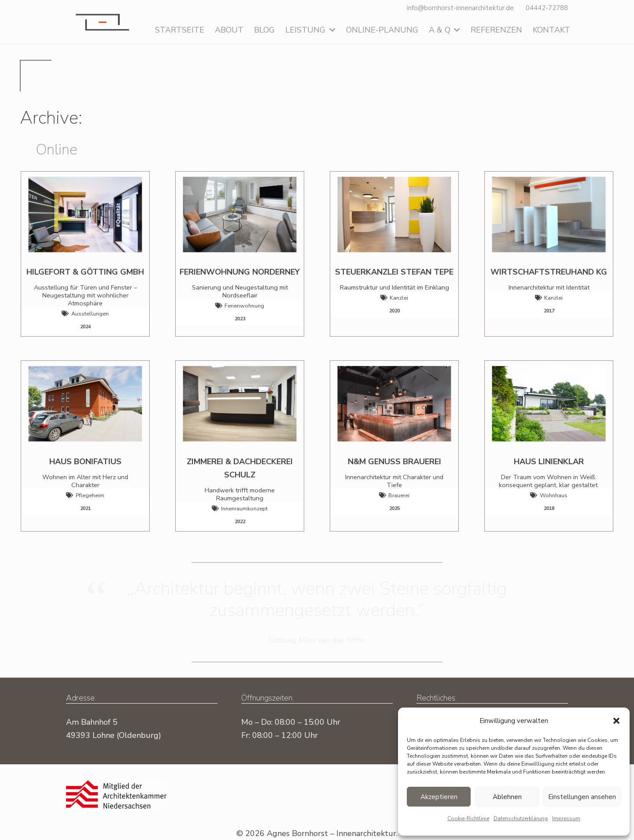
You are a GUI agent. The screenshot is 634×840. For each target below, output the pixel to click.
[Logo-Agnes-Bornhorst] (102, 22)
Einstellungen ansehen (582, 797)
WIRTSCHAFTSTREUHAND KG (549, 272)
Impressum (566, 818)
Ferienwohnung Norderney (240, 272)
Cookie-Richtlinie (468, 818)
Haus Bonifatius (85, 462)
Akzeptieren (439, 797)
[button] (616, 721)
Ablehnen (507, 797)
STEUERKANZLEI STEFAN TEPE (394, 272)
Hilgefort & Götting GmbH (85, 272)
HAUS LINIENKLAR (549, 462)
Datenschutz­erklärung (521, 818)
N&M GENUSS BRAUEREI (394, 462)
